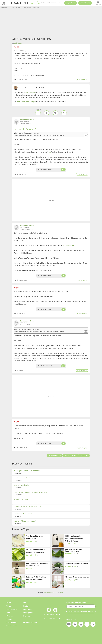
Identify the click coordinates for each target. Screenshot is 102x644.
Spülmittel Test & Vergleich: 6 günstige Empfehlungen (37, 578)
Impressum (27, 616)
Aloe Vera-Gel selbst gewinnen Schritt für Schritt (37, 565)
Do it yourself (18, 43)
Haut (49, 152)
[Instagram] (81, 625)
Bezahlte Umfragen (30, 623)
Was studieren (12, 626)
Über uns (10, 616)
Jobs (8, 613)
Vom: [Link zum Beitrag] (15, 80)
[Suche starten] (39, 3)
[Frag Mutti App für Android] (55, 610)
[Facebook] (47, 113)
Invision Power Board (48, 592)
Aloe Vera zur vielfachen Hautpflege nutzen (74, 550)
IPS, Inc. (62, 592)
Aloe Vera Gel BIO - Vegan (26, 102)
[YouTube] (69, 625)
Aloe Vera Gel (30, 93)
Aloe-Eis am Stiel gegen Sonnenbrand (35, 537)
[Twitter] (55, 113)
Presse (9, 619)
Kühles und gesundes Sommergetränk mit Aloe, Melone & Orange (75, 539)
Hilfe (25, 603)
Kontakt (26, 606)
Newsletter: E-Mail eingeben (77, 602)
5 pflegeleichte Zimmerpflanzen (77, 563)
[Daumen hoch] (63, 170)
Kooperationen (12, 623)
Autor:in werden (12, 609)
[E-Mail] (38, 113)
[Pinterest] (75, 625)
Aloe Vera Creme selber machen (77, 577)
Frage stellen (71, 3)
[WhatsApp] (64, 113)
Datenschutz (28, 609)
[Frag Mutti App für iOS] (49, 610)
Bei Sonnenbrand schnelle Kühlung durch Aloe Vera (36, 551)
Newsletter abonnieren (81, 611)
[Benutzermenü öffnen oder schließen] (98, 3)
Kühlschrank (68, 246)
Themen (9, 606)
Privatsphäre (28, 613)
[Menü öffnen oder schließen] (4, 3)
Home (9, 603)
